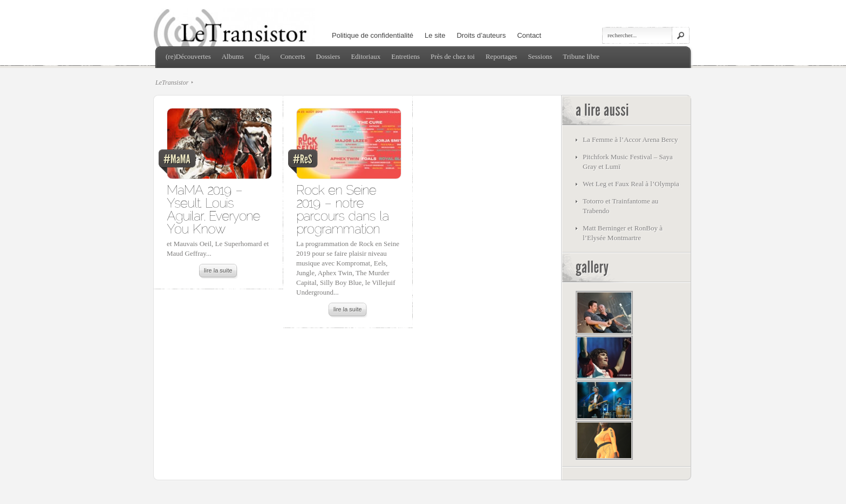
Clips (262, 56)
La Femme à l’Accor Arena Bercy (630, 139)
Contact (529, 35)
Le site (435, 35)
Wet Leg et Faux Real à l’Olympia (631, 184)
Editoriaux (366, 56)
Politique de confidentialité (373, 35)
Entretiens (405, 56)
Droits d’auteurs (481, 35)
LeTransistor (172, 83)
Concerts (292, 56)
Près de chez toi (453, 56)
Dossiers (328, 56)
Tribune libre (581, 56)
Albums (233, 56)
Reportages (501, 56)
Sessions (540, 56)
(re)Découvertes (188, 56)
